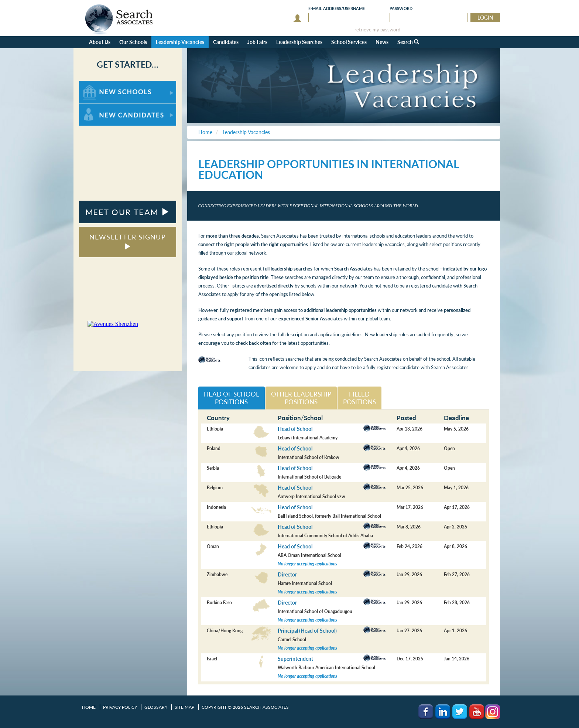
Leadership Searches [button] (299, 42)
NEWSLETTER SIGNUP (128, 241)
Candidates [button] (226, 42)
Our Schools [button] (133, 42)
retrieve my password (377, 30)
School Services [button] (349, 42)
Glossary (156, 707)
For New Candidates (102, 107)
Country (218, 418)
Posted (406, 418)
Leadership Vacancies (180, 42)
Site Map (184, 707)
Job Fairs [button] (257, 42)
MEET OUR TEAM (128, 212)
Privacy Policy (120, 707)
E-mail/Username (337, 8)
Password (401, 8)
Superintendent (295, 659)
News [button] (382, 42)
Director (287, 574)
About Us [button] (100, 42)
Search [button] (408, 42)
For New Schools (98, 84)
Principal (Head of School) (307, 631)
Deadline (456, 418)
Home (89, 707)
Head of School (295, 429)
